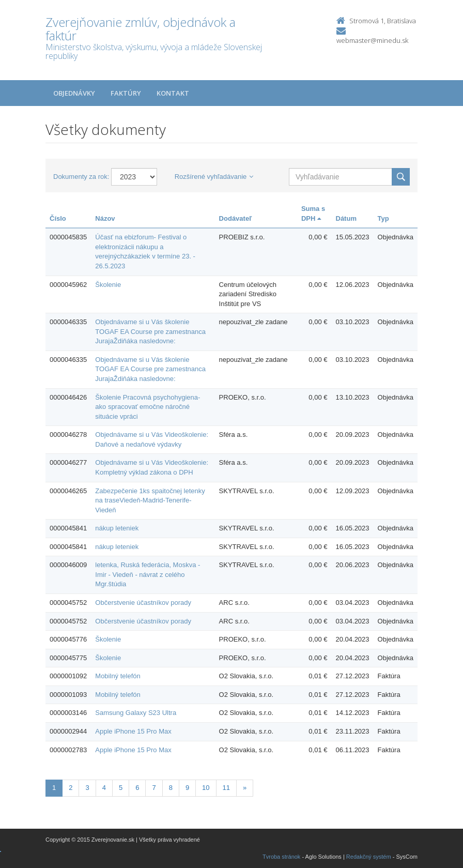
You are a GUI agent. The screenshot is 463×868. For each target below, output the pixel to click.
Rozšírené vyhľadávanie (214, 177)
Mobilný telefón (118, 676)
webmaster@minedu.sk (372, 40)
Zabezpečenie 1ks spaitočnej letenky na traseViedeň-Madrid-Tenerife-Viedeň (150, 500)
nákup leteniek (117, 528)
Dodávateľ (236, 218)
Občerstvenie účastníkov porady (143, 603)
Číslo (58, 218)
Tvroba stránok (281, 857)
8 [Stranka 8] (171, 788)
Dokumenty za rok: (81, 177)
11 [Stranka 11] (226, 788)
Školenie (108, 285)
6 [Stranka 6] (137, 788)
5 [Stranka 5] (121, 788)
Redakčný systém (369, 857)
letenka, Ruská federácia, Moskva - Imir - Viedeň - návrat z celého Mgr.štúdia (148, 574)
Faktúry (126, 93)
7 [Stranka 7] (154, 788)
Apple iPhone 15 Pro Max (133, 731)
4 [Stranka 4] (104, 788)
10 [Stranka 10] (206, 788)
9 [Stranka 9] (187, 788)
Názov (105, 218)
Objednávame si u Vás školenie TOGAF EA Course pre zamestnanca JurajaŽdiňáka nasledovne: (150, 331)
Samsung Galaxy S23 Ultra (136, 713)
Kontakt (173, 93)
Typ (383, 218)
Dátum (346, 218)
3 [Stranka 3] (87, 788)
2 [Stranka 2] (71, 788)
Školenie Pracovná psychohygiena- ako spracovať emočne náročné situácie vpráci (148, 407)
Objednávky (74, 93)
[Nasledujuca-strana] (245, 788)
